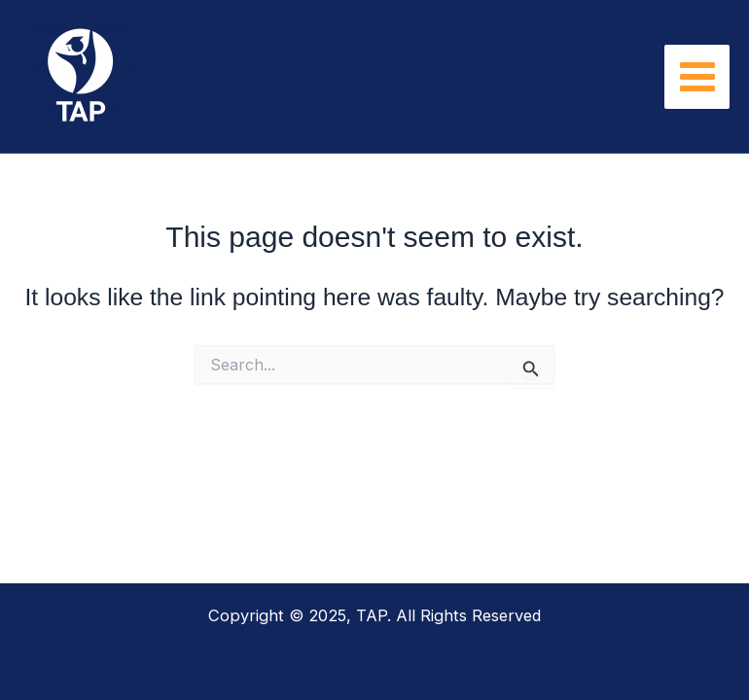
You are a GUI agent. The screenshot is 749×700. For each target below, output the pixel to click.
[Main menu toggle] (697, 77)
